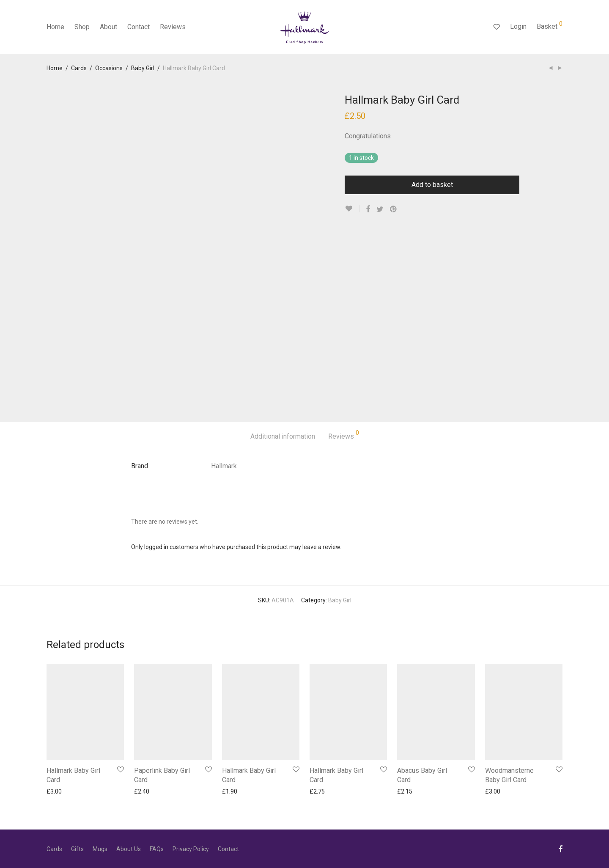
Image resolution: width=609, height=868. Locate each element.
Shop (82, 27)
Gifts (77, 849)
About (108, 27)
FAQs (157, 849)
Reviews (173, 27)
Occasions (109, 68)
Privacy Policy (191, 849)
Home (55, 27)
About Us (129, 849)
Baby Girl (143, 68)
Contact (139, 27)
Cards (79, 68)
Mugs (100, 849)
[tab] (283, 437)
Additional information (283, 436)
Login (518, 26)
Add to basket (432, 185)
